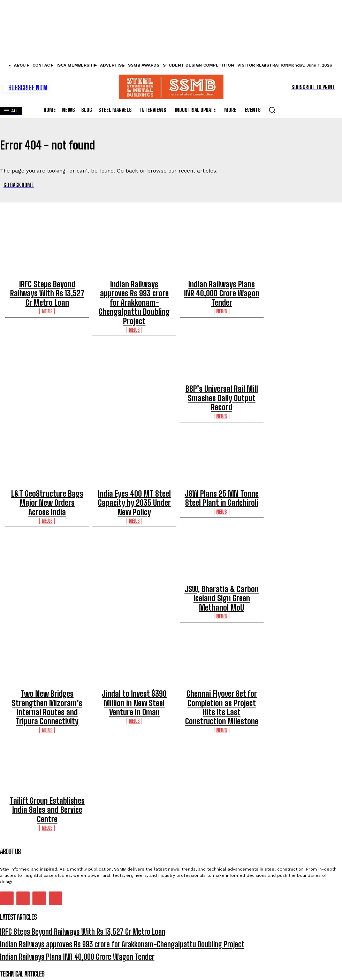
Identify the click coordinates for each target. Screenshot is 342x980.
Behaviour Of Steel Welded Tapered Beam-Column (55, 889)
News (47, 293)
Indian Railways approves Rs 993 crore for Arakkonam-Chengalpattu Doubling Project (134, 286)
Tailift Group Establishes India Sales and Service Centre (47, 730)
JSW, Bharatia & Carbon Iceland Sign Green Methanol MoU (47, 552)
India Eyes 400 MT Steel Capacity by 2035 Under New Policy (134, 462)
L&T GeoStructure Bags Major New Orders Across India (47, 462)
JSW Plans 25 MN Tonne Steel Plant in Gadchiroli (222, 462)
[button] (272, 107)
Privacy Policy (67, 972)
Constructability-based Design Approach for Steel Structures (68, 909)
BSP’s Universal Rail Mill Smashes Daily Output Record (222, 373)
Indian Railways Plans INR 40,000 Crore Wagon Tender (222, 283)
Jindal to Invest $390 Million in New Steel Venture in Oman (134, 642)
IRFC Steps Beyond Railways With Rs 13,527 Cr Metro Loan (47, 283)
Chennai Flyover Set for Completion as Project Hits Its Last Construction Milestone (222, 645)
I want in (170, 958)
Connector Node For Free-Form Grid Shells (46, 899)
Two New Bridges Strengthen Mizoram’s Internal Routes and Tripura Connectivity (47, 645)
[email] (171, 942)
